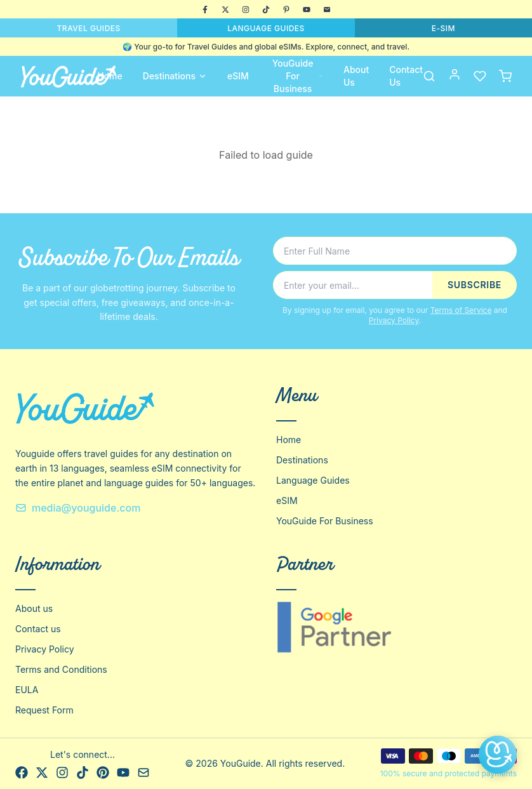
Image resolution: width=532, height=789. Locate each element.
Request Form (44, 710)
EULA (27, 690)
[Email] (327, 10)
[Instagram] (246, 10)
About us (34, 608)
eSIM (238, 76)
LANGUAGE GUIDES (266, 28)
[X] (225, 10)
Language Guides (313, 480)
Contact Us (406, 76)
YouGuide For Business (298, 76)
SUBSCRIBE (475, 285)
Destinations (175, 76)
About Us (356, 76)
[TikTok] (266, 10)
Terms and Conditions (61, 669)
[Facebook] (205, 10)
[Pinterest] (286, 10)
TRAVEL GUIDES (89, 28)
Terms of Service (461, 310)
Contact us (38, 629)
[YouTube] (307, 10)
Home (110, 76)
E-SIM (443, 28)
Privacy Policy (394, 320)
